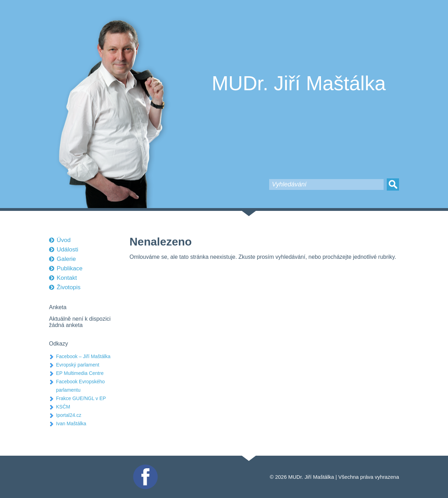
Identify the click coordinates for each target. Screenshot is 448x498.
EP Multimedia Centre (80, 373)
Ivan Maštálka (71, 424)
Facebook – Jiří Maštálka (83, 356)
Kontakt (67, 278)
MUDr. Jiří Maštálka (299, 83)
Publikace (70, 268)
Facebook (145, 467)
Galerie (66, 259)
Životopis (69, 287)
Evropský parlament (78, 365)
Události (67, 250)
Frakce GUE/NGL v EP (81, 398)
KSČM (63, 407)
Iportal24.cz (69, 415)
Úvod (64, 240)
